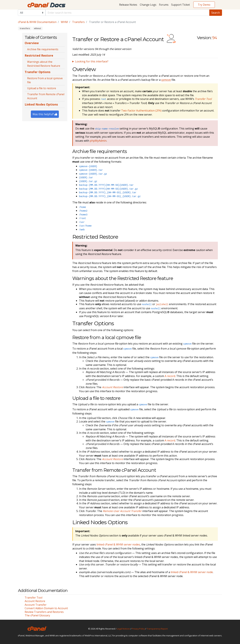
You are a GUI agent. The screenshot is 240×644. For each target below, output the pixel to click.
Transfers (78, 22)
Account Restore (35, 601)
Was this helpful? (45, 114)
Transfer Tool (33, 598)
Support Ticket (180, 5)
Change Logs (148, 5)
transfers (25, 28)
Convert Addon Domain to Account (46, 608)
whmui (37, 28)
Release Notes (128, 5)
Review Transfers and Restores (44, 612)
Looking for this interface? (92, 61)
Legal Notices (123, 629)
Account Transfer (36, 605)
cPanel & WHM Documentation (37, 22)
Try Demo (204, 5)
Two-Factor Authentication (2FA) (141, 111)
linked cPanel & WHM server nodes (118, 544)
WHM (64, 22)
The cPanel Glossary (37, 615)
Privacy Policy (138, 629)
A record (170, 376)
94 (215, 38)
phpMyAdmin (98, 141)
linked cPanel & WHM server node (192, 572)
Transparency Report (157, 629)
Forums (164, 5)
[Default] (127, 13)
